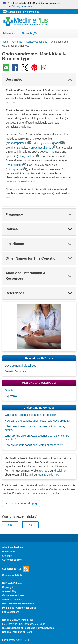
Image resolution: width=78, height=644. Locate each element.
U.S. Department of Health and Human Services (28, 628)
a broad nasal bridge (43, 148)
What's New (9, 552)
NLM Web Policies (12, 583)
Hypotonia (11, 396)
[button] (70, 80)
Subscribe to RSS (15, 569)
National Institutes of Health (17, 632)
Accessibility (9, 591)
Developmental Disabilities (20, 366)
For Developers (11, 612)
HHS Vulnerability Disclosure (18, 604)
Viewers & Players (12, 600)
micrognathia (17, 169)
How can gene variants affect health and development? (37, 421)
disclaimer (61, 471)
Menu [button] (10, 34)
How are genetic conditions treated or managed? (34, 445)
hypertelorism (17, 165)
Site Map (7, 556)
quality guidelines (49, 475)
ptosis (58, 143)
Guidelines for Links (13, 595)
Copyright (8, 587)
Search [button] (29, 34)
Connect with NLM (12, 575)
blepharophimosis (19, 143)
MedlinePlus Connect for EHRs (19, 608)
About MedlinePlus (13, 547)
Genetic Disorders (15, 371)
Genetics (10, 390)
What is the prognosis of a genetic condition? (31, 415)
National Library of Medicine (24, 12)
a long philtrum (29, 156)
